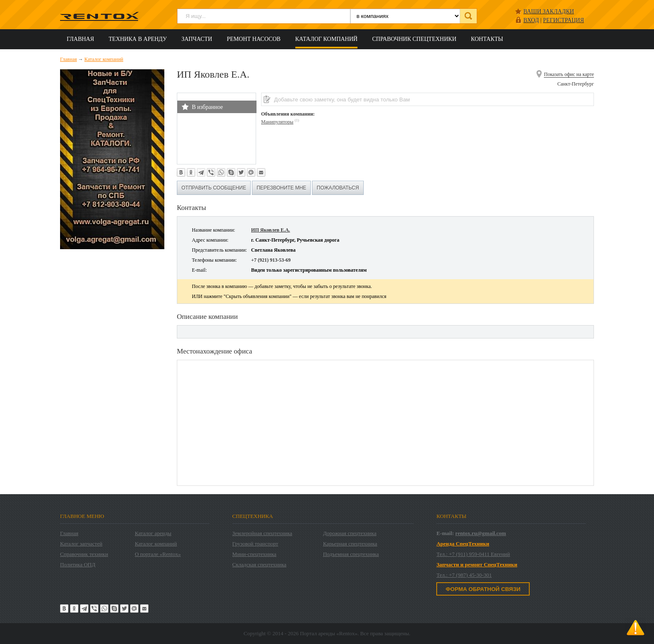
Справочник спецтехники (414, 39)
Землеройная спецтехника (262, 533)
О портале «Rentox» (158, 554)
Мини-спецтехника (254, 554)
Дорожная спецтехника (350, 533)
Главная (80, 39)
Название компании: (214, 230)
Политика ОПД (78, 564)
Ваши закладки (549, 11)
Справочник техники (84, 554)
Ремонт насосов (254, 39)
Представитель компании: (219, 250)
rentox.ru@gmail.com (481, 533)
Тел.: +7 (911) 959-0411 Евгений (473, 554)
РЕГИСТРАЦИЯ (563, 20)
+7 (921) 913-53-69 (271, 260)
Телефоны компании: (214, 260)
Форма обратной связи (483, 589)
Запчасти (197, 39)
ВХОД (531, 20)
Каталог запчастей (81, 544)
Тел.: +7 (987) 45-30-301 (464, 575)
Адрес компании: (210, 240)
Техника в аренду (138, 39)
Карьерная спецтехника (350, 544)
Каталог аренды (153, 533)
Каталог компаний (326, 39)
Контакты (487, 39)
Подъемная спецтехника (351, 554)
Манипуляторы (277, 122)
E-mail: (199, 270)
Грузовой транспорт (255, 544)
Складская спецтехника (259, 564)
